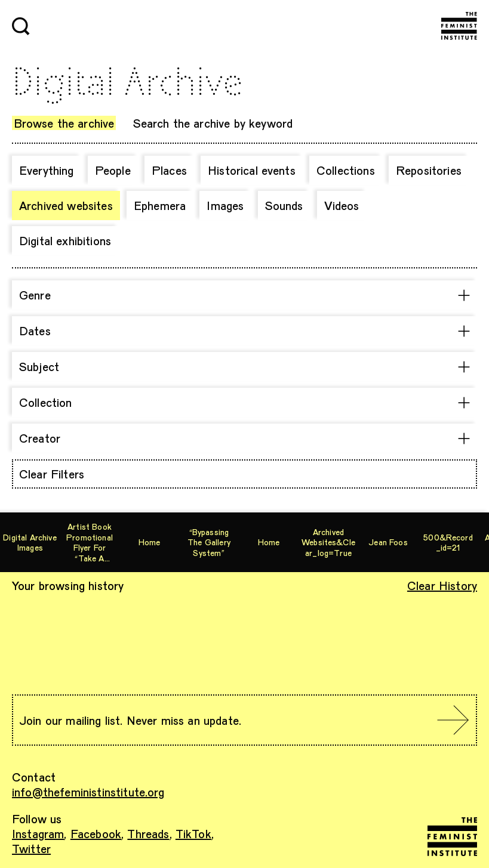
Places (169, 170)
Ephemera (160, 205)
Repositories (429, 170)
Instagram (38, 833)
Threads (148, 833)
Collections (346, 170)
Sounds (284, 205)
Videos (342, 205)
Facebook (96, 833)
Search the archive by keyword (213, 123)
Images (225, 205)
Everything (47, 170)
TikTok (193, 833)
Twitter (31, 848)
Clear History (442, 585)
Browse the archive (64, 123)
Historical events (252, 170)
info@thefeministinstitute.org (88, 792)
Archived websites (66, 205)
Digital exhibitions (65, 240)
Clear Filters (52, 474)
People (113, 170)
